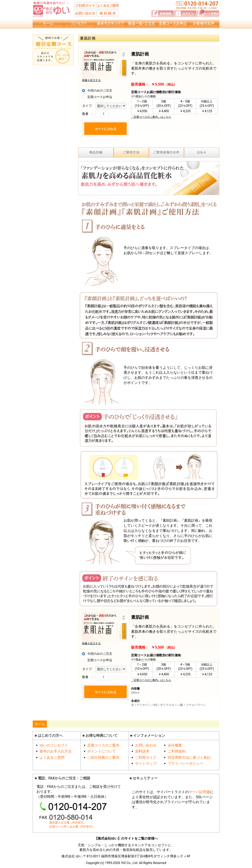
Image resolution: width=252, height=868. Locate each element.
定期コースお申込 (100, 97)
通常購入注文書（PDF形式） (68, 823)
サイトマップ (146, 763)
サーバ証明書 (199, 792)
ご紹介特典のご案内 (103, 757)
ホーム (40, 724)
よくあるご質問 (52, 757)
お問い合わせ (146, 745)
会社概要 (175, 745)
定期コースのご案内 (103, 745)
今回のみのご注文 (100, 90)
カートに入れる (106, 129)
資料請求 (142, 751)
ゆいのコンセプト (54, 745)
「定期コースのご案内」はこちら (151, 117)
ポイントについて (102, 751)
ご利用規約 (177, 751)
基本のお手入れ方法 (56, 751)
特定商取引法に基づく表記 (189, 757)
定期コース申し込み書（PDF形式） (72, 827)
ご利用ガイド (146, 757)
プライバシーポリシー (186, 763)
